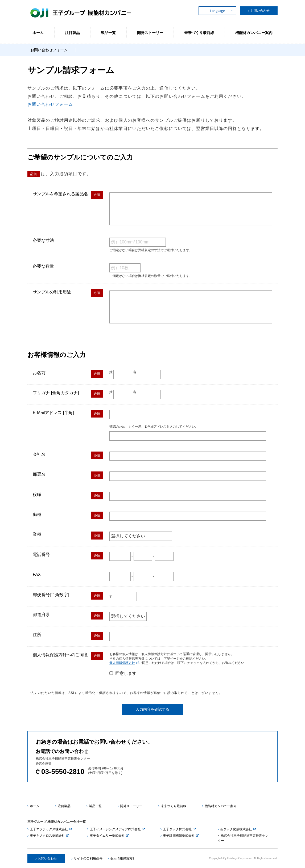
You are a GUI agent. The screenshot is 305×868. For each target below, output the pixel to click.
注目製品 (63, 806)
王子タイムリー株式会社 (106, 836)
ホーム (33, 806)
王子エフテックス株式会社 (48, 829)
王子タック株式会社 (176, 829)
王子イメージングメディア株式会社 (114, 829)
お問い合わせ (260, 11)
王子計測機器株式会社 (178, 836)
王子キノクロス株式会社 (46, 836)
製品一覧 (94, 806)
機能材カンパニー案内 (219, 806)
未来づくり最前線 (172, 806)
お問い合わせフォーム (50, 104)
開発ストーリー (130, 806)
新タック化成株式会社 (235, 829)
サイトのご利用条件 (87, 858)
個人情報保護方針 (122, 663)
